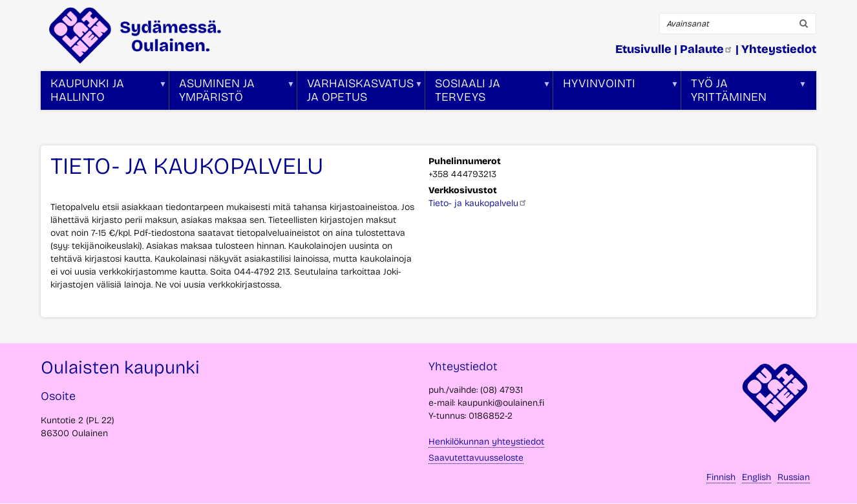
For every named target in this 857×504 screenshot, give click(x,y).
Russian (794, 477)
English (756, 477)
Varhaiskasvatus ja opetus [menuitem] (360, 93)
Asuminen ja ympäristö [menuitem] (232, 93)
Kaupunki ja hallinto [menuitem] (104, 93)
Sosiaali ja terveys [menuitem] (488, 93)
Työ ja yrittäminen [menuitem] (744, 93)
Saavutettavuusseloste (476, 458)
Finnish (721, 477)
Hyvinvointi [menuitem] (616, 93)
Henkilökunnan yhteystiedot (486, 442)
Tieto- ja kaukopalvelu (478, 203)
